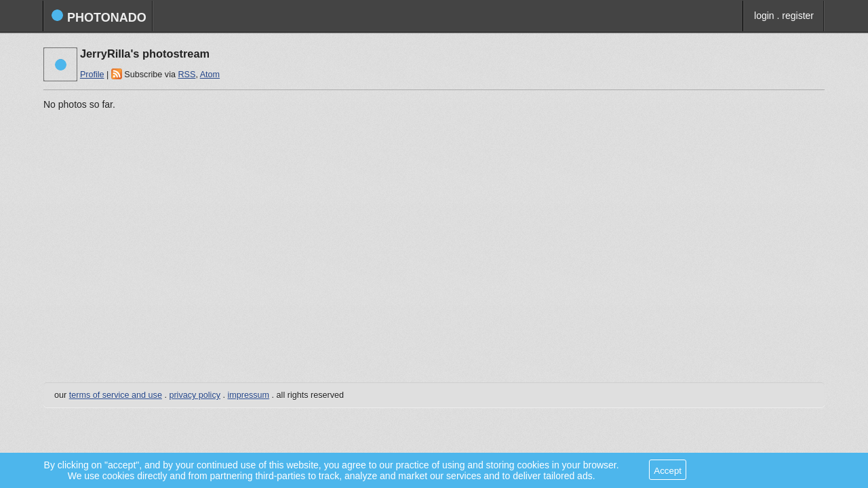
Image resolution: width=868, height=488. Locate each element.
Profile (92, 75)
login (764, 16)
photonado (99, 17)
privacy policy (195, 395)
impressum (249, 395)
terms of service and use (116, 395)
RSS (186, 75)
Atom (210, 75)
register (798, 16)
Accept (668, 471)
